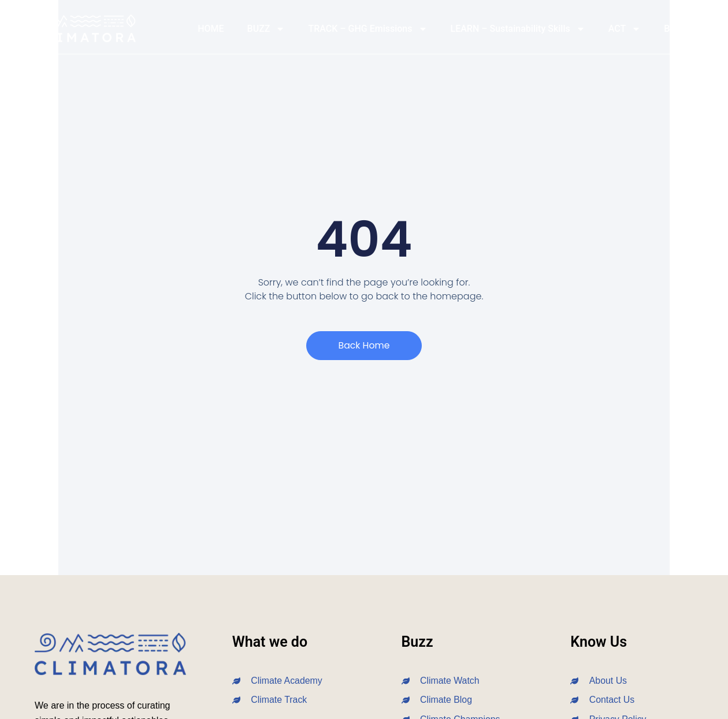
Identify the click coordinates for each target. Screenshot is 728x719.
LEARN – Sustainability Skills (518, 29)
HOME (211, 29)
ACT (625, 29)
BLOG (675, 29)
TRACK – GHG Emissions (367, 29)
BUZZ (266, 29)
